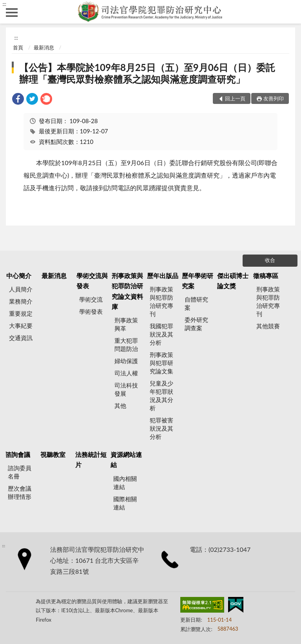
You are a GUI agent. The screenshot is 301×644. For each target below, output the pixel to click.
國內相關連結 (125, 483)
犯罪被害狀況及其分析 (161, 428)
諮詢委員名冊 (20, 472)
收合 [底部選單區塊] (270, 260)
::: (4, 4)
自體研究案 (196, 303)
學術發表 (91, 311)
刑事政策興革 (126, 324)
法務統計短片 (91, 459)
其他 (120, 406)
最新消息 (44, 47)
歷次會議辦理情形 (20, 492)
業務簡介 (21, 301)
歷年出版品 (163, 276)
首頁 (18, 47)
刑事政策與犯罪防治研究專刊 (161, 301)
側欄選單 (12, 13)
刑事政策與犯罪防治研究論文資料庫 (127, 291)
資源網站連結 (126, 459)
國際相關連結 (125, 503)
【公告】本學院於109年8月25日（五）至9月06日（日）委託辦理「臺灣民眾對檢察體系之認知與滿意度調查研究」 (147, 73)
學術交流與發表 (92, 281)
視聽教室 (53, 454)
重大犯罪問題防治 (126, 345)
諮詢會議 (18, 454)
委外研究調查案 (196, 324)
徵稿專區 (266, 276)
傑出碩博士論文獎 (233, 281)
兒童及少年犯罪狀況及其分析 (161, 396)
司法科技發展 (126, 389)
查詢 (289, 12)
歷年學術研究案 (198, 281)
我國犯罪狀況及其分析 (161, 334)
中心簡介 (19, 276)
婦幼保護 (126, 361)
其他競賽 (268, 326)
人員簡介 (21, 289)
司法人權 (126, 373)
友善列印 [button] (274, 98)
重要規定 (21, 313)
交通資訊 (21, 338)
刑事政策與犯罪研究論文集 (161, 363)
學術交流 (91, 299)
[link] (18, 100)
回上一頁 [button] (235, 98)
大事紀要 (21, 326)
